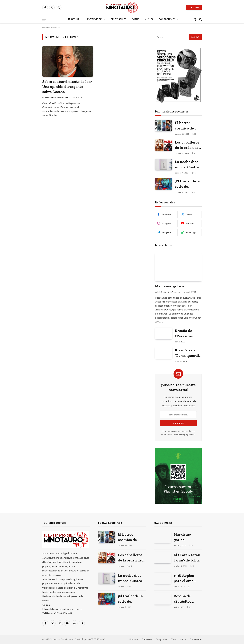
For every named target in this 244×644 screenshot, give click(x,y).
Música (149, 19)
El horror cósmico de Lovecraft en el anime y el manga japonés (188, 126)
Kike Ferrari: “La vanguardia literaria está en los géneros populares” (188, 353)
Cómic (136, 19)
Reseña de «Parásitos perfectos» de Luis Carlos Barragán (186, 334)
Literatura (72, 19)
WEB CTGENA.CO (97, 639)
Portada (46, 28)
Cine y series (118, 19)
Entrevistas (95, 19)
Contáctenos (167, 19)
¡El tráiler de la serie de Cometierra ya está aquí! (187, 184)
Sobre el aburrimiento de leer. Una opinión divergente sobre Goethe (67, 87)
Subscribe (194, 8)
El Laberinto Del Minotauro (169, 292)
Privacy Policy (179, 434)
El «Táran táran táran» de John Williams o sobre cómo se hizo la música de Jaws (187, 558)
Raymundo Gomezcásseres (56, 97)
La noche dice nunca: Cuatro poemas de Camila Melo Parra (187, 165)
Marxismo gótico (169, 286)
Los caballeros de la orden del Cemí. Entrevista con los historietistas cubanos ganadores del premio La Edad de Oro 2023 (188, 145)
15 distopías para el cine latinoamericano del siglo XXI (188, 578)
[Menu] (44, 19)
